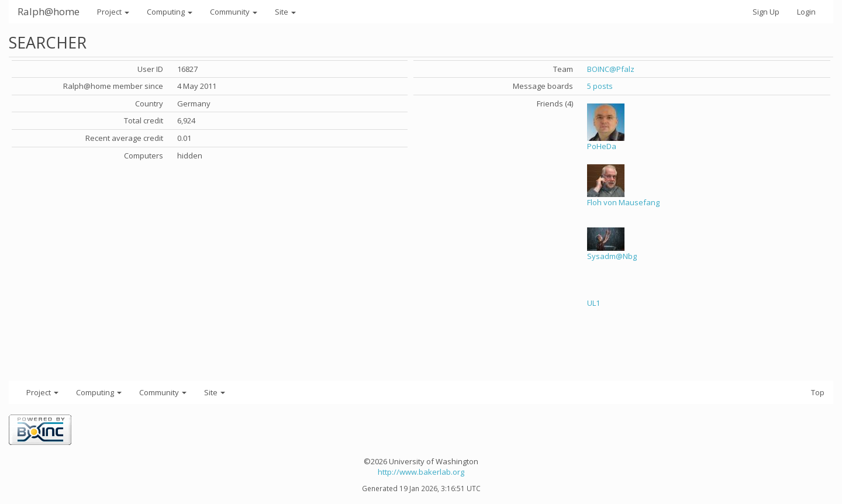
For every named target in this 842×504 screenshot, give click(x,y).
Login (806, 12)
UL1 (593, 303)
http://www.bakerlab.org (421, 472)
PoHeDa (602, 146)
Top (818, 392)
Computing (170, 12)
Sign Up (766, 12)
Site (285, 12)
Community (234, 12)
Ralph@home (49, 11)
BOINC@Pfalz (611, 69)
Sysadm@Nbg (612, 256)
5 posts (600, 86)
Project (113, 12)
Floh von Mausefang (623, 202)
